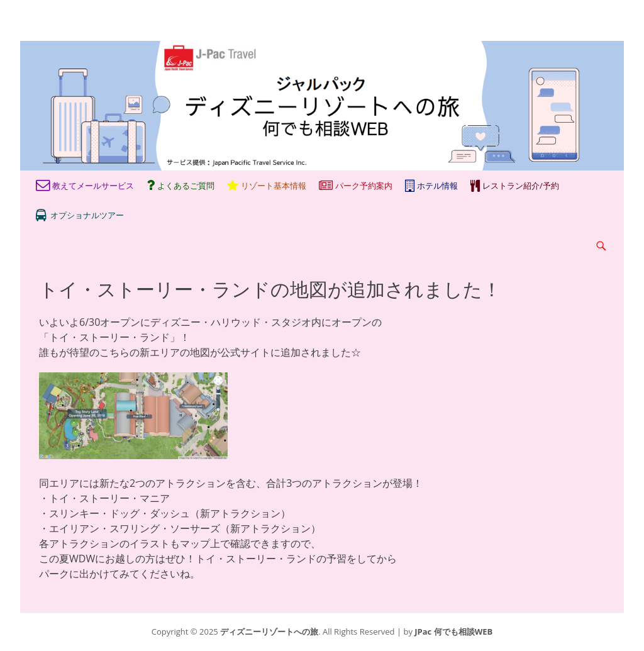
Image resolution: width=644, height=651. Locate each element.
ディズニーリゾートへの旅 (269, 632)
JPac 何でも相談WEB (453, 632)
